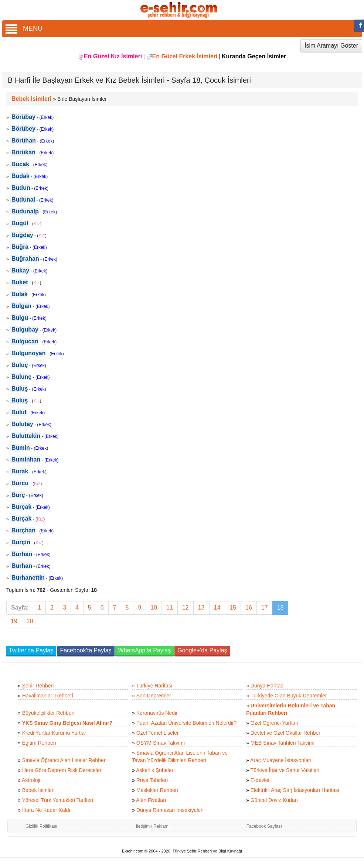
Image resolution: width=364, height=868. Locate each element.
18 (280, 608)
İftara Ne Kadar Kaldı (46, 810)
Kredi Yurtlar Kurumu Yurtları (55, 733)
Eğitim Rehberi (39, 743)
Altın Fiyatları (151, 800)
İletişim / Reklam (152, 826)
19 (14, 621)
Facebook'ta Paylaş (86, 650)
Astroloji (31, 780)
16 (249, 608)
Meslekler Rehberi (157, 790)
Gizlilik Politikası (41, 826)
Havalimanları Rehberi (48, 696)
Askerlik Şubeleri (155, 770)
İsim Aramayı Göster (331, 46)
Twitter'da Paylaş (31, 650)
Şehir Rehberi (38, 686)
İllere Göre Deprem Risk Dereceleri (62, 770)
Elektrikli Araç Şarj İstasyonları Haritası (295, 790)
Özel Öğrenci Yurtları (275, 723)
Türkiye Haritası (154, 686)
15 (233, 608)
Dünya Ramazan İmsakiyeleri (170, 810)
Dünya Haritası (268, 686)
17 (265, 608)
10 (154, 608)
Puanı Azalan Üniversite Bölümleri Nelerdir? (187, 723)
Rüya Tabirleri (152, 780)
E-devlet (260, 780)
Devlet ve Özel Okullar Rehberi (286, 733)
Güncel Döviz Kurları (274, 800)
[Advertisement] (328, 375)
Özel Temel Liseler (158, 733)
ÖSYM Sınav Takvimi (161, 743)
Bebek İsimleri (38, 790)
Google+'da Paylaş (202, 650)
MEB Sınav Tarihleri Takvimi (283, 743)
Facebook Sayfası (264, 826)
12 (186, 608)
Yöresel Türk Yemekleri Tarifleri (57, 800)
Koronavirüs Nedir (157, 713)
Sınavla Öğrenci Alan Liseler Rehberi (64, 760)
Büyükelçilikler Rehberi (48, 713)
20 (30, 621)
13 (201, 608)
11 (170, 608)
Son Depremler (154, 696)
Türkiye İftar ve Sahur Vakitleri (285, 770)
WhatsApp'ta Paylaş (145, 650)
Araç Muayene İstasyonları (281, 760)
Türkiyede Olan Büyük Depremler (289, 696)
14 (217, 608)
